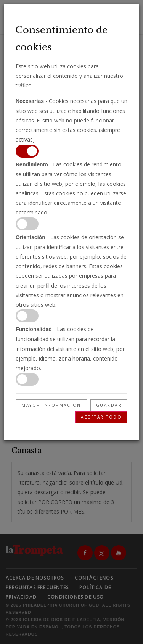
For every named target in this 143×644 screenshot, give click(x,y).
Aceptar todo (101, 417)
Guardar (109, 405)
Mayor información (51, 405)
